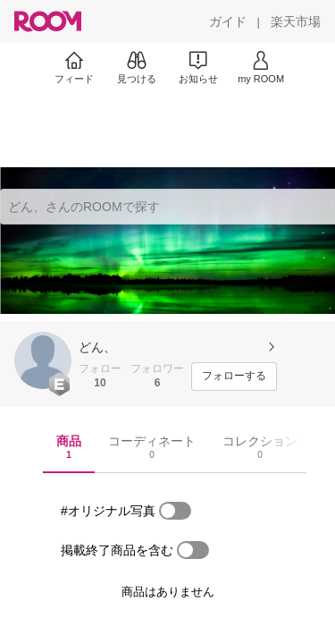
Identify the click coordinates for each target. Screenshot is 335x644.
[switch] (175, 511)
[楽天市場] (296, 21)
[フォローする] (234, 377)
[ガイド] (228, 21)
